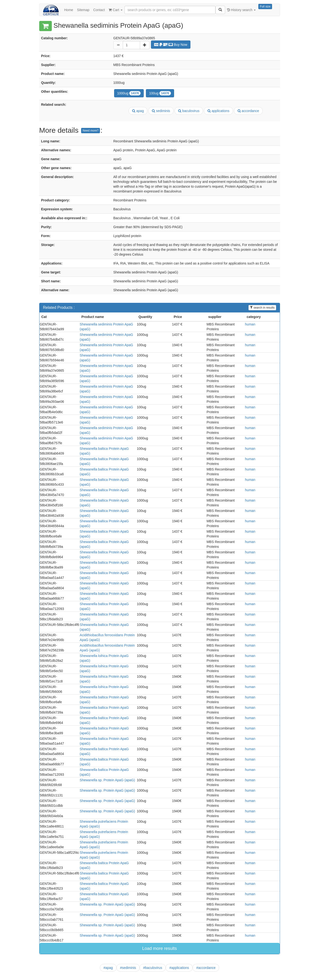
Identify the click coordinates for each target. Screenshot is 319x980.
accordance (248, 111)
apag (138, 111)
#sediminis (128, 968)
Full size (265, 7)
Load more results (159, 948)
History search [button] (241, 10)
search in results (262, 308)
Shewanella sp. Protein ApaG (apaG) (107, 780)
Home (69, 10)
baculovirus (189, 111)
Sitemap (83, 10)
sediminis (161, 111)
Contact (99, 10)
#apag (108, 968)
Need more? (91, 131)
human (250, 324)
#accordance (206, 968)
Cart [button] (115, 10)
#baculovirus (153, 968)
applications (218, 111)
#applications (179, 968)
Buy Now (171, 45)
